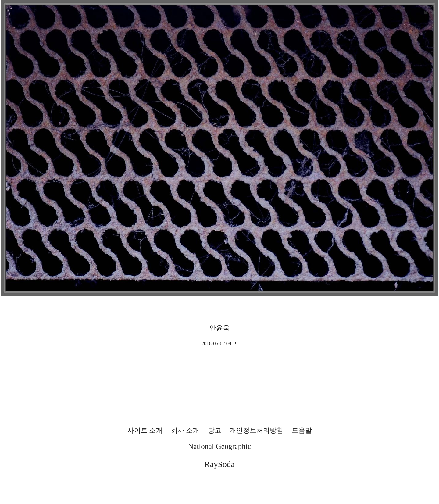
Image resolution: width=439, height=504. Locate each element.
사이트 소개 (145, 430)
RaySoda (219, 464)
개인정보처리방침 (256, 430)
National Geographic (220, 446)
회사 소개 (185, 430)
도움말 (302, 430)
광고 (215, 430)
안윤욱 (220, 328)
